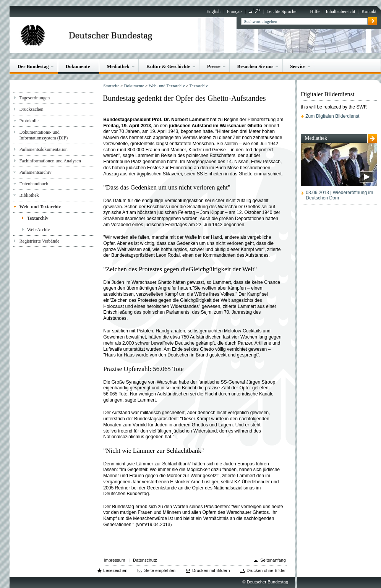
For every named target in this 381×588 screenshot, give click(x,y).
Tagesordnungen (34, 98)
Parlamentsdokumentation (43, 149)
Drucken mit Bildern (211, 570)
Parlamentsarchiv (35, 172)
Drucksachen (31, 109)
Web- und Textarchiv (40, 207)
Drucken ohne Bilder (266, 570)
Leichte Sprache (281, 11)
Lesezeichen (115, 570)
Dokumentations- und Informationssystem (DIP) (43, 135)
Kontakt (369, 11)
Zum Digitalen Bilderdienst (332, 116)
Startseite (111, 86)
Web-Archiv (39, 230)
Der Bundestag (33, 66)
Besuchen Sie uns (255, 66)
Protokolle (29, 121)
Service (298, 66)
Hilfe (315, 11)
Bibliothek (29, 195)
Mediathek (118, 66)
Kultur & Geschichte (168, 66)
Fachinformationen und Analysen (50, 161)
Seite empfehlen (160, 570)
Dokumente (78, 66)
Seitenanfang (273, 560)
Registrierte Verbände (39, 241)
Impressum (115, 560)
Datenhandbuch (34, 184)
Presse (214, 66)
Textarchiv (38, 218)
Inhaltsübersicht (340, 11)
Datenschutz (145, 560)
